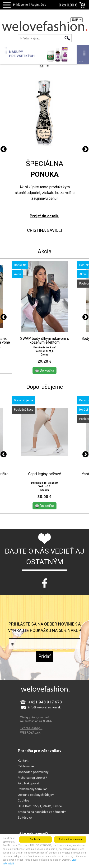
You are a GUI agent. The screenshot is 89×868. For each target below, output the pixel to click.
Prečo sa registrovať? (32, 778)
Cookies (23, 800)
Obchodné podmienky (33, 772)
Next (85, 149)
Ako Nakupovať (29, 783)
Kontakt (23, 761)
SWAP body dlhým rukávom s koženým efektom (45, 341)
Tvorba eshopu (31, 728)
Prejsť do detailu (44, 216)
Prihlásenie (20, 5)
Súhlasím (35, 839)
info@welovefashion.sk (44, 707)
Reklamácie (26, 766)
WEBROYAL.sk (30, 733)
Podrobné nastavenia (70, 839)
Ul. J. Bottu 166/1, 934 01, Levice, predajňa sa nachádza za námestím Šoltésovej (42, 812)
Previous (4, 149)
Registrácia (39, 5)
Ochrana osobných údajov (36, 795)
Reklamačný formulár (32, 789)
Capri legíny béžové (45, 474)
